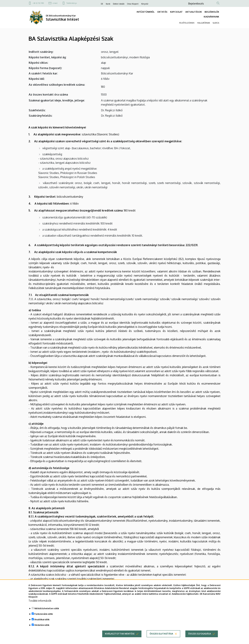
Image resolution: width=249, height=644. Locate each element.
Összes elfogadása (200, 640)
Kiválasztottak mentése (120, 640)
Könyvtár (145, 4)
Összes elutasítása (161, 640)
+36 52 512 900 (38, 3)
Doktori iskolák (119, 4)
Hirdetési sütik (42, 631)
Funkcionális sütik (44, 620)
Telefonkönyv (72, 3)
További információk (40, 607)
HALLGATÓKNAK (204, 23)
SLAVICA (216, 23)
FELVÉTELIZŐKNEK (187, 23)
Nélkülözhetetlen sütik (47, 614)
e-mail (55, 3)
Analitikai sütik (42, 626)
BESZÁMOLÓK (212, 12)
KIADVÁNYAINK (211, 17)
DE (102, 4)
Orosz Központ (133, 4)
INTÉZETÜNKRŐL (146, 12)
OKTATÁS (162, 12)
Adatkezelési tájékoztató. (185, 600)
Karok (108, 4)
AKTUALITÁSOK (194, 12)
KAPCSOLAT (176, 12)
